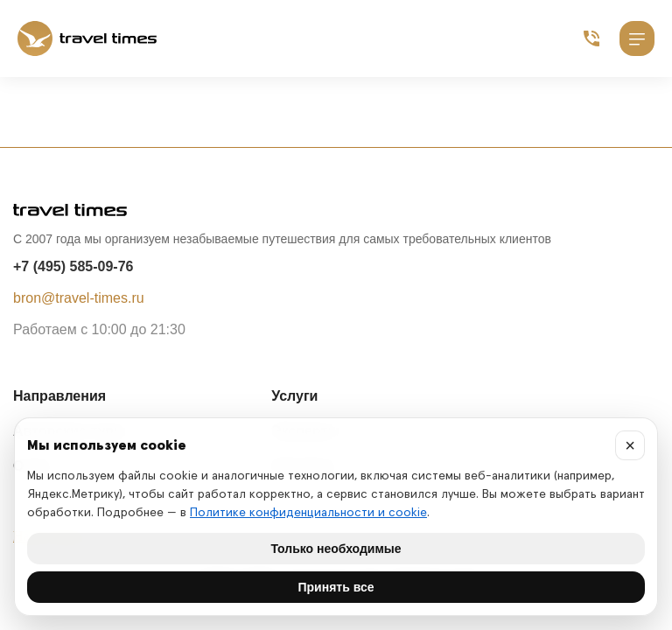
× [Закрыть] (630, 445)
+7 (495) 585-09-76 (73, 266)
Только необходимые (336, 549)
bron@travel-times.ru (79, 298)
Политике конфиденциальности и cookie (308, 513)
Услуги (294, 396)
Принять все (336, 587)
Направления (59, 396)
